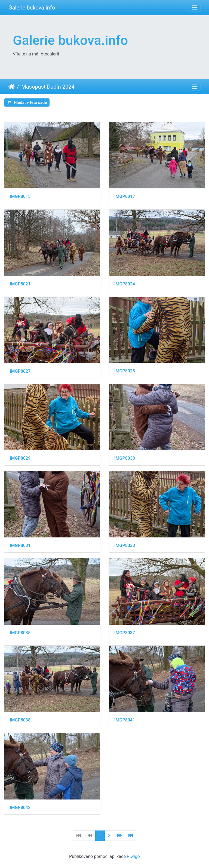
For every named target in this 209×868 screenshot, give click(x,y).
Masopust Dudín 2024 (48, 87)
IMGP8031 (20, 545)
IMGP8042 (20, 808)
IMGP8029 (20, 458)
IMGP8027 (20, 371)
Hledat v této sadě (27, 102)
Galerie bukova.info (32, 8)
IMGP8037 (125, 633)
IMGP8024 (125, 284)
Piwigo (133, 856)
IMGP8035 (20, 633)
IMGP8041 (125, 720)
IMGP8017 (125, 196)
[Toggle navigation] (195, 8)
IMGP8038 (20, 720)
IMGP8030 (125, 458)
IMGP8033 (125, 545)
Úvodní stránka (12, 87)
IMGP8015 (20, 196)
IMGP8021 (20, 284)
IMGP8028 (125, 371)
